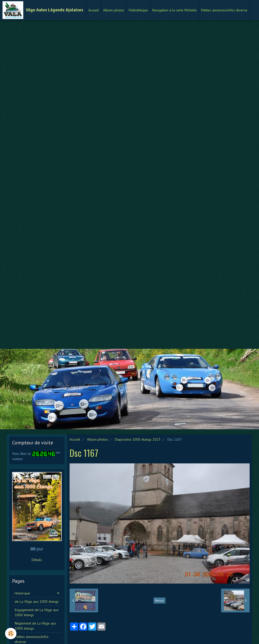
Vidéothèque (138, 10)
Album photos (114, 10)
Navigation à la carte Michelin (175, 10)
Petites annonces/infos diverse (224, 10)
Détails (37, 560)
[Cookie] (11, 634)
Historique (22, 593)
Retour (159, 600)
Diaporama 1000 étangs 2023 (138, 439)
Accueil (94, 10)
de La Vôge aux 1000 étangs (37, 602)
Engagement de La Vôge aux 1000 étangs (37, 612)
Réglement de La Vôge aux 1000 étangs (35, 626)
